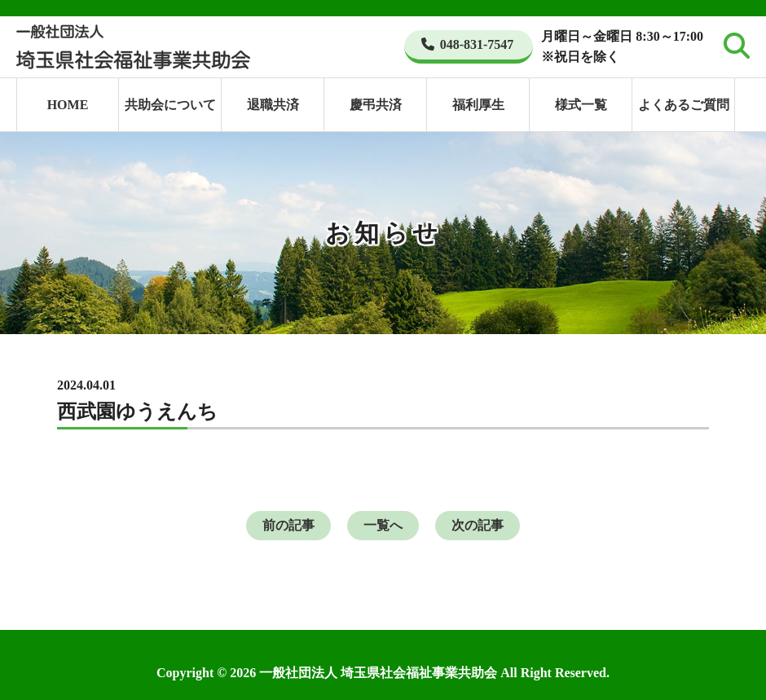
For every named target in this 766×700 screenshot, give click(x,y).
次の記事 (478, 525)
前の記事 (288, 525)
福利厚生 (478, 105)
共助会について (170, 105)
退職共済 (273, 105)
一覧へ (383, 525)
